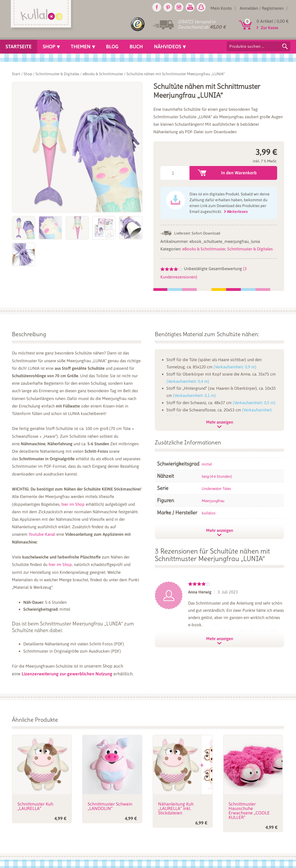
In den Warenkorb (239, 173)
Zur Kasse (270, 28)
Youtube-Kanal (42, 534)
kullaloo (209, 513)
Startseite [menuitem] (19, 46)
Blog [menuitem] (112, 46)
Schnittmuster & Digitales (57, 74)
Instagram (179, 7)
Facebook (157, 7)
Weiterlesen (237, 212)
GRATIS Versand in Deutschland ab (202, 24)
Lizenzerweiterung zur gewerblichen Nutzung (67, 674)
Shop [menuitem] (49, 46)
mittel (207, 464)
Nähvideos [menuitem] (168, 46)
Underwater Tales (216, 489)
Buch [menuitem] (136, 46)
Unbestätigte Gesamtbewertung (213, 269)
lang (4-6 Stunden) (217, 476)
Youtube (190, 7)
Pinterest (168, 7)
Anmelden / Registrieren (262, 8)
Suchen (285, 46)
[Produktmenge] (175, 173)
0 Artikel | (273, 21)
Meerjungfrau (213, 501)
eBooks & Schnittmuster (103, 74)
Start (16, 74)
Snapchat (201, 7)
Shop (28, 74)
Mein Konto (221, 8)
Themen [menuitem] (81, 46)
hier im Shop (73, 504)
